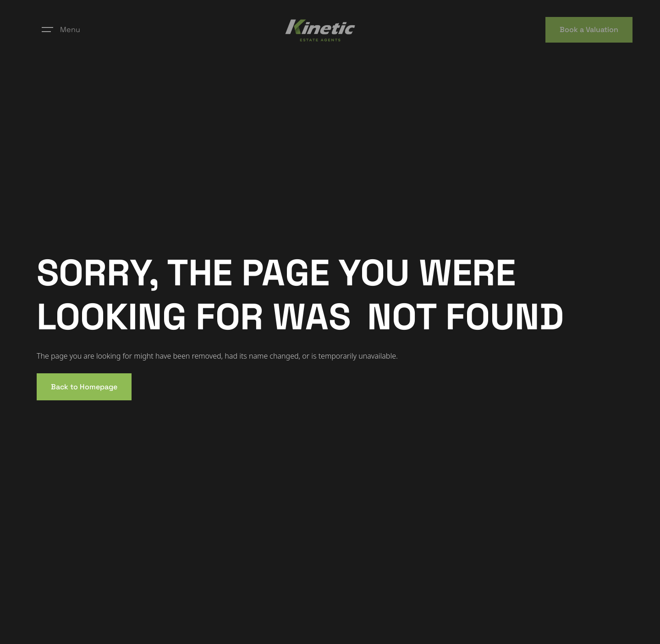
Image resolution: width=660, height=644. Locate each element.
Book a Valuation (589, 30)
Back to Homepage (84, 387)
